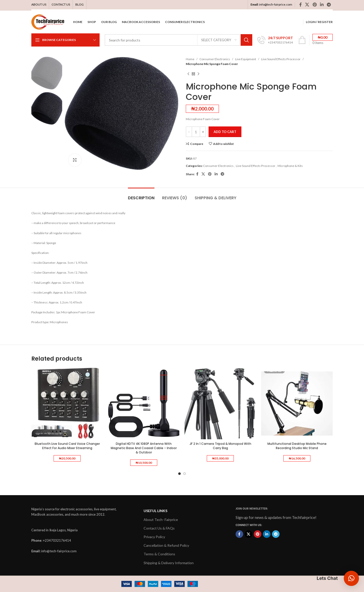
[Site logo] (48, 22)
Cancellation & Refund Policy (166, 545)
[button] (351, 578)
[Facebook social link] (300, 5)
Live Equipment (246, 59)
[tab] (141, 195)
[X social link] (307, 5)
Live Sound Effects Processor (281, 59)
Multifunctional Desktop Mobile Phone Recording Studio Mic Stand (297, 446)
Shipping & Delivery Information (169, 563)
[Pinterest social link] (315, 5)
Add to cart (225, 132)
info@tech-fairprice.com (276, 4)
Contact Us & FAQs (159, 528)
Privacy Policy (154, 537)
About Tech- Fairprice (161, 520)
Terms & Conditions (159, 554)
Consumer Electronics (215, 59)
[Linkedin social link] (322, 5)
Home (190, 59)
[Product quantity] (196, 132)
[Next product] (198, 74)
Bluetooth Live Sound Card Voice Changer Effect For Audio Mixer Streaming (67, 446)
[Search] (178, 40)
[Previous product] (188, 74)
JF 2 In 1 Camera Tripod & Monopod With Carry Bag (220, 446)
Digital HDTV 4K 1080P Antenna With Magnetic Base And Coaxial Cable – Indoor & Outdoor (144, 448)
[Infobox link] (275, 40)
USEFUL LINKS (155, 511)
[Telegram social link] (329, 5)
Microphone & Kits (290, 166)
